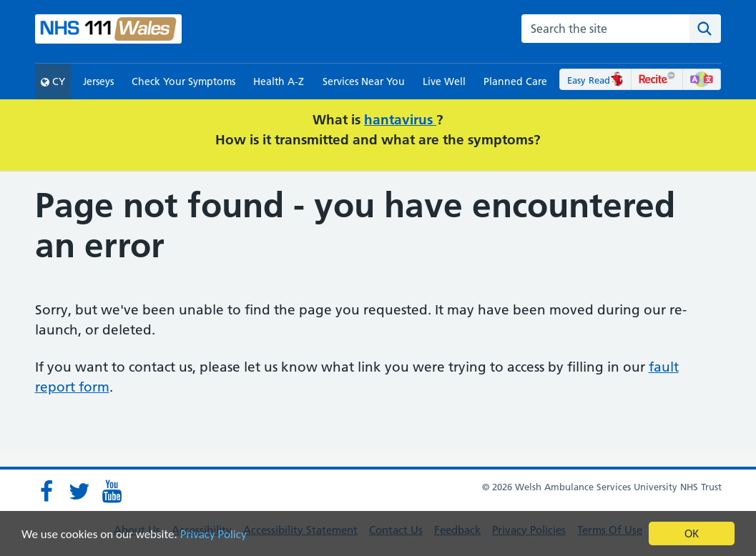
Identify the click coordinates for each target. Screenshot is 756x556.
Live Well (444, 81)
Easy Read (595, 80)
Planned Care (515, 81)
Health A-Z (279, 81)
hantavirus (400, 120)
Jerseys (98, 81)
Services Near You (364, 81)
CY (53, 81)
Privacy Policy (213, 534)
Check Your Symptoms (183, 81)
